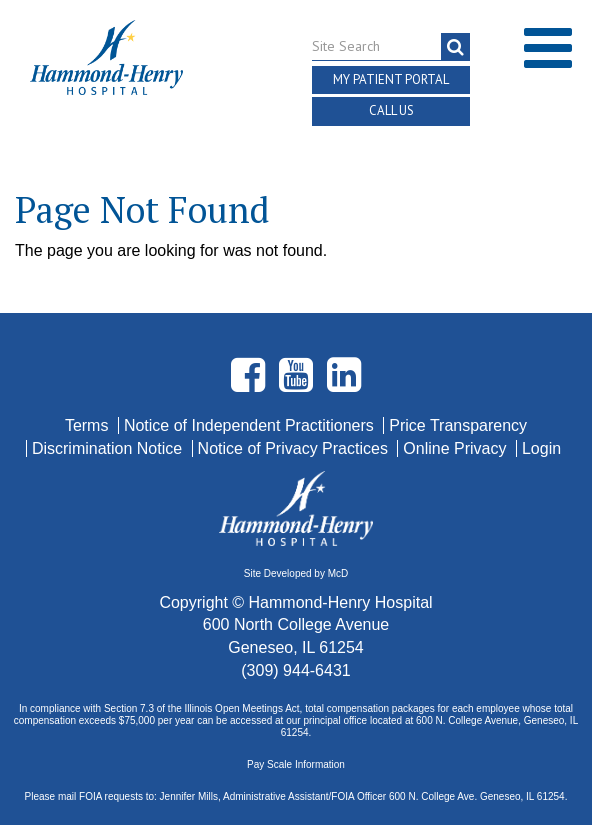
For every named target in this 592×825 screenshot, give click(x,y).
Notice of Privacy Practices (295, 448)
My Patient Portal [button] (391, 79)
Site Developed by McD (296, 573)
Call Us (391, 110)
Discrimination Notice (109, 448)
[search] (455, 47)
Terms (89, 425)
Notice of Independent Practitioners (251, 425)
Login (541, 448)
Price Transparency (458, 425)
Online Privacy (457, 448)
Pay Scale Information (296, 764)
